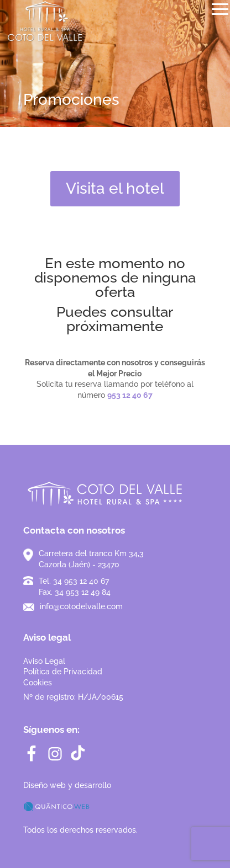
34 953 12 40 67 (81, 581)
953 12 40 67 (130, 395)
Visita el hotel (115, 188)
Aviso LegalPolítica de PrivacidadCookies (63, 672)
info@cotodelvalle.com (81, 606)
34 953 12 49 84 (83, 592)
